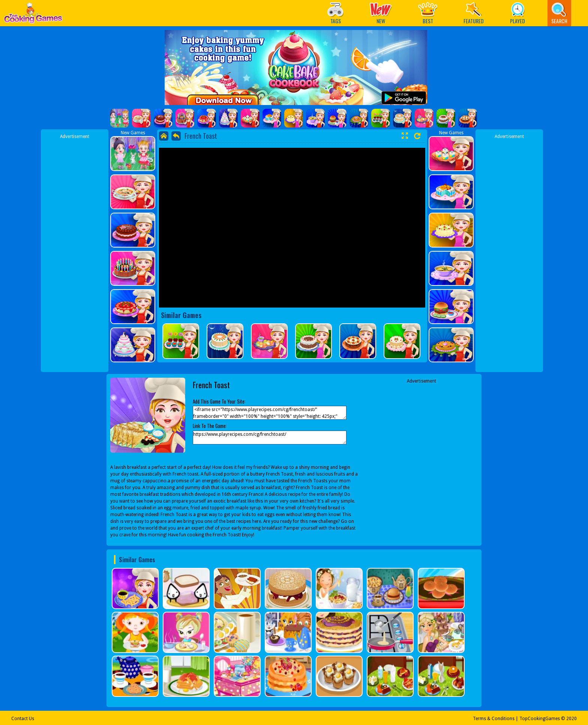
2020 (571, 719)
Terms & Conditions (494, 719)
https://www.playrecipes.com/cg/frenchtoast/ (270, 438)
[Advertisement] (75, 252)
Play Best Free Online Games (33, 15)
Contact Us (23, 719)
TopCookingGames (540, 719)
